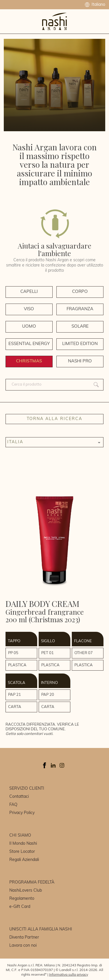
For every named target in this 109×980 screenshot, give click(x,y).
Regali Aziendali (24, 860)
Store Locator (22, 852)
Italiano (95, 5)
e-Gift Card (20, 907)
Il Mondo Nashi (23, 844)
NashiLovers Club (26, 891)
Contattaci (19, 797)
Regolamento (22, 899)
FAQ (13, 805)
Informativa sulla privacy (69, 975)
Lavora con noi (23, 946)
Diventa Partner (24, 938)
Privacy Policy (22, 813)
